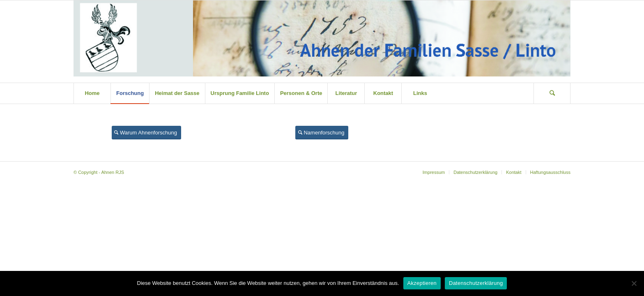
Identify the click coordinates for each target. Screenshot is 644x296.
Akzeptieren (422, 283)
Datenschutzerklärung (476, 283)
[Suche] (552, 93)
